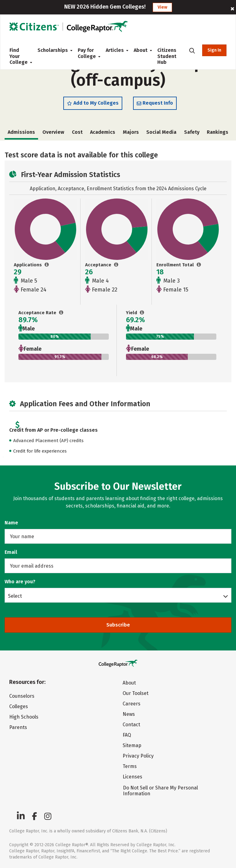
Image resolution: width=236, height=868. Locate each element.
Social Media (161, 132)
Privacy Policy (138, 756)
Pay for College (87, 53)
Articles (115, 50)
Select (15, 596)
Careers (132, 704)
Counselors (22, 696)
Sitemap (132, 745)
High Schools (24, 717)
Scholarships (53, 50)
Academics (103, 132)
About (141, 50)
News (129, 714)
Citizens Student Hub (167, 56)
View (162, 7)
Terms (130, 766)
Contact (131, 725)
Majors (131, 132)
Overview (53, 132)
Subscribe (118, 625)
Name (11, 523)
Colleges (19, 706)
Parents (18, 727)
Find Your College (19, 56)
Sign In (214, 50)
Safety (192, 132)
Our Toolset (136, 693)
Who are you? (20, 582)
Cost (77, 132)
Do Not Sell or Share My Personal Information (160, 791)
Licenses (132, 777)
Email (11, 552)
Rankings (218, 132)
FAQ (127, 735)
